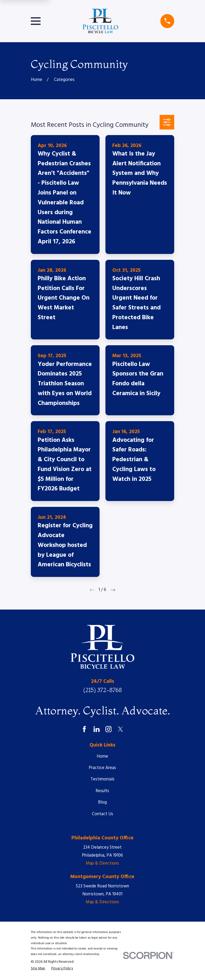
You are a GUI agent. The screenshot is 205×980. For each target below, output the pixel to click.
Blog (102, 802)
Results (102, 791)
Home (102, 756)
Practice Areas (102, 768)
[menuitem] (38, 969)
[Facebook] (84, 729)
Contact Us (102, 814)
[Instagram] (108, 729)
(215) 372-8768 (102, 690)
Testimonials (102, 779)
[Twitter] (120, 729)
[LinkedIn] (97, 729)
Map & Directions (102, 863)
